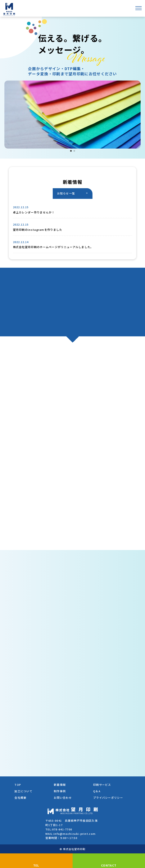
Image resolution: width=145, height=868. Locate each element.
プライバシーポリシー (108, 798)
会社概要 (20, 798)
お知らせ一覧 (66, 193)
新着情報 (60, 785)
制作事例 (60, 791)
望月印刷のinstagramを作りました (38, 230)
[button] (71, 151)
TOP (18, 785)
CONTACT (109, 865)
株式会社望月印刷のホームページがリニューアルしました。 (53, 247)
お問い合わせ (63, 798)
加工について (23, 791)
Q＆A (97, 791)
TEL (36, 865)
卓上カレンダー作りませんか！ (34, 212)
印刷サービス (102, 785)
